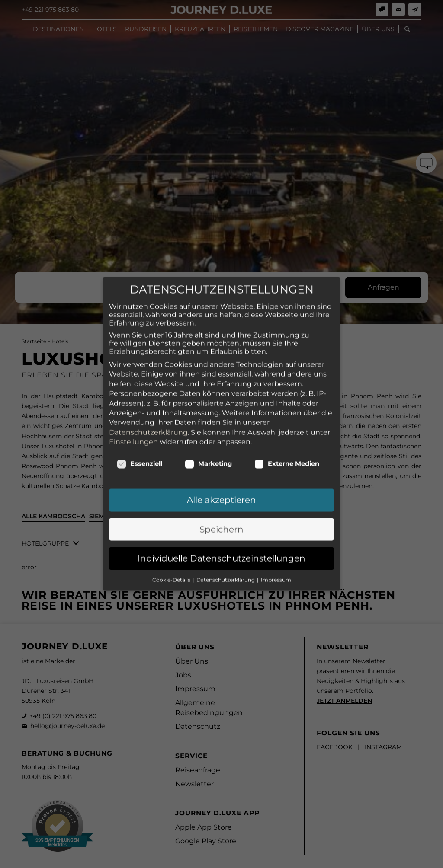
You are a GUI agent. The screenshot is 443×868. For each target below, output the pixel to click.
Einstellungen (133, 369)
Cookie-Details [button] (172, 506)
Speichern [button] (221, 456)
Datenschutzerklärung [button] (226, 506)
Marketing (208, 391)
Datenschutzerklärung (148, 359)
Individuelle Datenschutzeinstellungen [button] (221, 485)
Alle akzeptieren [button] (221, 427)
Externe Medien (287, 391)
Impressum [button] (276, 506)
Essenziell (140, 391)
